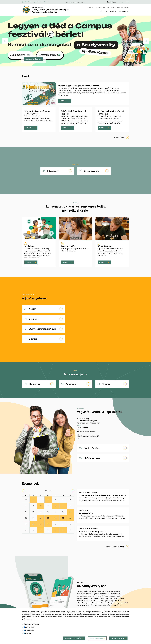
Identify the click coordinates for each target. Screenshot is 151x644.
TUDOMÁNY (106, 8)
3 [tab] (72, 63)
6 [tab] (78, 63)
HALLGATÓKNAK (113, 11)
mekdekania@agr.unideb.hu (86, 432)
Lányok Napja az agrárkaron (37, 111)
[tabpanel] (75, 41)
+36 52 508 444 (28, 2)
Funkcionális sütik (30, 629)
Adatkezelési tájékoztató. (109, 618)
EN (123, 2)
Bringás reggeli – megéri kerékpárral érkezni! (79, 86)
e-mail (48, 2)
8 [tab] (81, 63)
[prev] (24, 491)
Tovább (62, 101)
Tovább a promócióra (32, 59)
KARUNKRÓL (91, 8)
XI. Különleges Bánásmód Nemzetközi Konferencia (103, 495)
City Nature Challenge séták (92, 531)
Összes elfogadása (117, 640)
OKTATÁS (99, 8)
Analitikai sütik (30, 632)
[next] (73, 491)
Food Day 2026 (86, 513)
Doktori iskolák (76, 2)
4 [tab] (74, 63)
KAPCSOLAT (125, 8)
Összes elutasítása (96, 640)
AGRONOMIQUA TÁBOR (123, 11)
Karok (70, 2)
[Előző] (5, 41)
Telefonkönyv (39, 2)
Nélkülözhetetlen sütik (32, 626)
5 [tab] (76, 63)
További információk (28, 622)
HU (120, 2)
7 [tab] (79, 63)
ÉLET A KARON (116, 8)
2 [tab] (71, 63)
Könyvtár (83, 2)
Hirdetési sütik (29, 635)
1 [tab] (69, 63)
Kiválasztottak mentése (73, 640)
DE (67, 2)
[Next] (146, 41)
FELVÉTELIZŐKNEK (103, 11)
